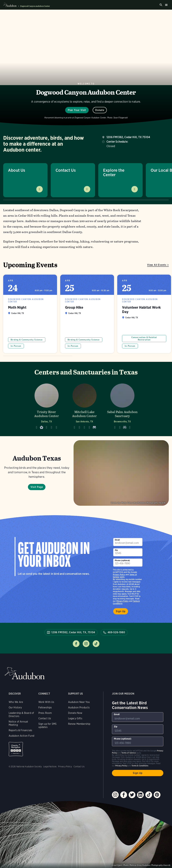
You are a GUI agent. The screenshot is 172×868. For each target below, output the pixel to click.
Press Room (45, 713)
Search (161, 5)
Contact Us (66, 170)
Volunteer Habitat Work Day (144, 314)
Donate (100, 110)
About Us (17, 170)
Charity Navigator (16, 749)
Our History (15, 707)
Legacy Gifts (75, 718)
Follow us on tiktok (96, 644)
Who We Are (16, 702)
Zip (116, 550)
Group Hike (87, 314)
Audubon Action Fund (21, 736)
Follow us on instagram (86, 644)
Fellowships (45, 707)
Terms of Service (129, 753)
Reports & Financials (20, 730)
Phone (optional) (122, 560)
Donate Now (75, 713)
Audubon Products (79, 707)
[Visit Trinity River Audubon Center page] (47, 405)
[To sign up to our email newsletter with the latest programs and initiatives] (128, 542)
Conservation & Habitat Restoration (144, 339)
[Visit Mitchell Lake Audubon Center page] (84, 405)
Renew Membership (79, 724)
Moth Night (30, 314)
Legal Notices (50, 767)
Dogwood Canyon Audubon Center (35, 6)
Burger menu (166, 5)
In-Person (16, 346)
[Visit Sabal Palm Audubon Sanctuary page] (122, 405)
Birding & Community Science (27, 340)
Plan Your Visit (77, 110)
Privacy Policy (123, 601)
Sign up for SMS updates (48, 725)
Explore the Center (114, 172)
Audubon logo (10, 5)
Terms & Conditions (140, 766)
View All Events (157, 265)
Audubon (25, 673)
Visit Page (37, 487)
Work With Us (46, 702)
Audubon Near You (79, 702)
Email (117, 540)
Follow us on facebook (76, 644)
